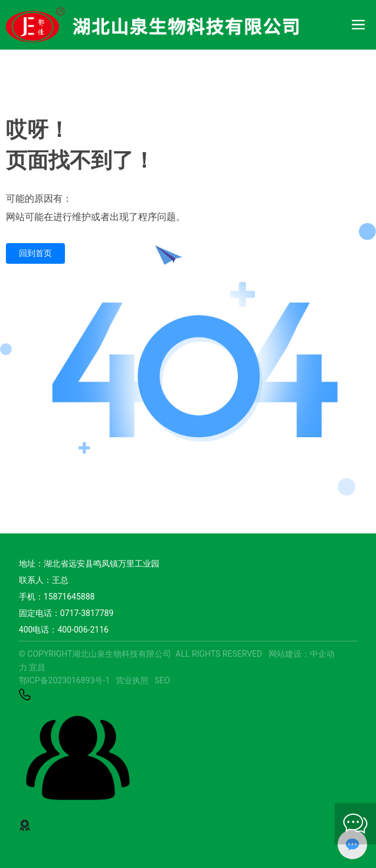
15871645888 (69, 597)
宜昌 (37, 667)
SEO (162, 680)
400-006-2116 (83, 630)
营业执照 (132, 680)
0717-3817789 (87, 613)
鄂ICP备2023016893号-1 (64, 680)
